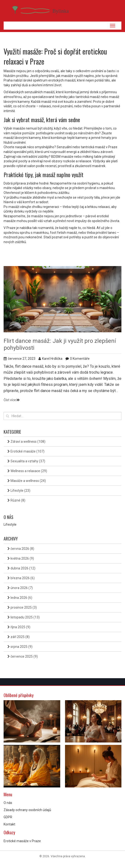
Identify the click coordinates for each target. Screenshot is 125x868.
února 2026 (20, 588)
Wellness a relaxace (27, 471)
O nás (8, 803)
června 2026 (21, 549)
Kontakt (9, 824)
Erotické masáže (26, 451)
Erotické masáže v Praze (22, 841)
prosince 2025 (22, 607)
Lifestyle (19, 491)
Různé (16, 500)
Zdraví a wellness (26, 442)
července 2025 (23, 656)
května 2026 (21, 558)
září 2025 (19, 637)
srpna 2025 (20, 647)
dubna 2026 (21, 568)
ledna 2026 (20, 598)
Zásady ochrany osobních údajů (27, 810)
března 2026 (21, 578)
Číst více (12, 400)
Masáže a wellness (27, 481)
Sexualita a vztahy (26, 461)
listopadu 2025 (24, 617)
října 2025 (19, 627)
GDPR (8, 817)
